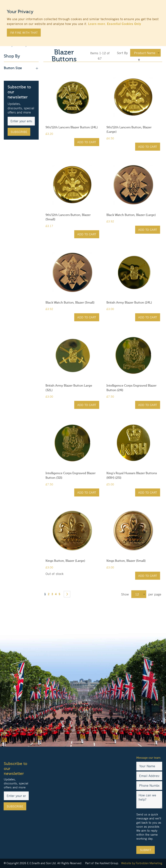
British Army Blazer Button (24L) (129, 303)
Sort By (122, 53)
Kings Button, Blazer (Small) (126, 561)
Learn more (97, 24)
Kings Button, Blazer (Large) (65, 561)
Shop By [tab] (12, 56)
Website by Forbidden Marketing (142, 863)
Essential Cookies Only (124, 24)
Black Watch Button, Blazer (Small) (70, 303)
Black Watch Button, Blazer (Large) (131, 215)
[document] (83, 21)
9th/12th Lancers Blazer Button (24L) (72, 127)
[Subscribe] (19, 132)
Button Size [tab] (21, 68)
